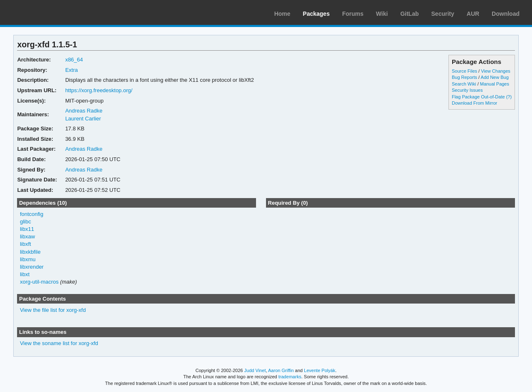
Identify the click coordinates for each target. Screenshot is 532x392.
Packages (316, 14)
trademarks (290, 377)
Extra (71, 70)
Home (282, 14)
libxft (26, 244)
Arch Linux (46, 12)
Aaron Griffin (281, 370)
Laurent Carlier (83, 119)
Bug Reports (464, 77)
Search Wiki (464, 84)
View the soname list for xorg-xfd (59, 343)
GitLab (409, 14)
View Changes (496, 71)
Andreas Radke (84, 111)
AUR (473, 14)
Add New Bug (495, 77)
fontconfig (32, 214)
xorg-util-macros (39, 282)
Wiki (382, 14)
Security (443, 14)
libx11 (27, 229)
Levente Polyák (319, 370)
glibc (26, 222)
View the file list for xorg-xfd (53, 310)
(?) (509, 97)
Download (506, 14)
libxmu (28, 259)
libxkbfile (30, 252)
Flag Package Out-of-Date (478, 97)
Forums (353, 14)
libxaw (27, 236)
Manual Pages (495, 84)
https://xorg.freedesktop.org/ (99, 90)
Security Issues (467, 90)
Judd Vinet (255, 370)
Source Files (464, 71)
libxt (25, 274)
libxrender (32, 267)
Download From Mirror (474, 103)
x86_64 (74, 60)
